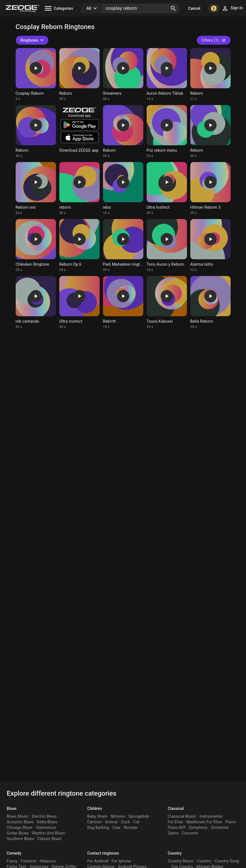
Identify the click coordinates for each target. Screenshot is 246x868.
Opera (173, 833)
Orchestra (220, 827)
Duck (125, 822)
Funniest (29, 861)
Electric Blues (44, 816)
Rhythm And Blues (49, 833)
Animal (111, 822)
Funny (12, 861)
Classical (176, 808)
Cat (137, 822)
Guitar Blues (18, 833)
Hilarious (48, 861)
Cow (116, 827)
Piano (230, 822)
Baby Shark (97, 816)
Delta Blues (47, 822)
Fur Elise (175, 822)
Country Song (227, 861)
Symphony (198, 827)
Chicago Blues (20, 827)
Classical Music (182, 816)
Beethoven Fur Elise (204, 822)
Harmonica (46, 827)
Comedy (14, 853)
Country (175, 853)
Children (95, 808)
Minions (118, 816)
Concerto (190, 833)
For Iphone (121, 861)
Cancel (194, 8)
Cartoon (95, 822)
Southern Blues (20, 839)
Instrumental (211, 816)
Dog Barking (98, 827)
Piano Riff (176, 827)
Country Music (181, 861)
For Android (98, 861)
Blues (12, 808)
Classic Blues (50, 839)
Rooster (131, 827)
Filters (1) (214, 40)
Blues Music (18, 816)
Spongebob (139, 816)
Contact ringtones (103, 853)
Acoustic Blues (20, 822)
